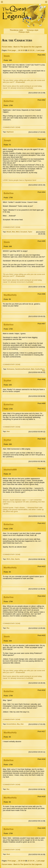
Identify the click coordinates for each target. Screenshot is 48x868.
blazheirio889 (10, 470)
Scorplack (24, 232)
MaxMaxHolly (10, 295)
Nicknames (11, 369)
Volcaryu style (32, 30)
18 (19, 50)
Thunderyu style (16, 30)
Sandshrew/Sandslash (23, 369)
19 (21, 50)
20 (24, 50)
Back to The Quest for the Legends (28, 47)
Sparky (17, 559)
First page (12, 50)
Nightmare (10, 132)
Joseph (7, 140)
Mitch (18, 232)
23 (31, 50)
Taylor (30, 232)
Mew (14, 232)
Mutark (9, 232)
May (8, 628)
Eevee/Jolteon (11, 724)
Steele (7, 56)
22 (29, 50)
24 (33, 50)
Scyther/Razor (40, 369)
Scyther (7, 381)
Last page (41, 50)
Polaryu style (24, 32)
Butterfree (9, 101)
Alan (44, 371)
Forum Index (7, 47)
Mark (33, 369)
